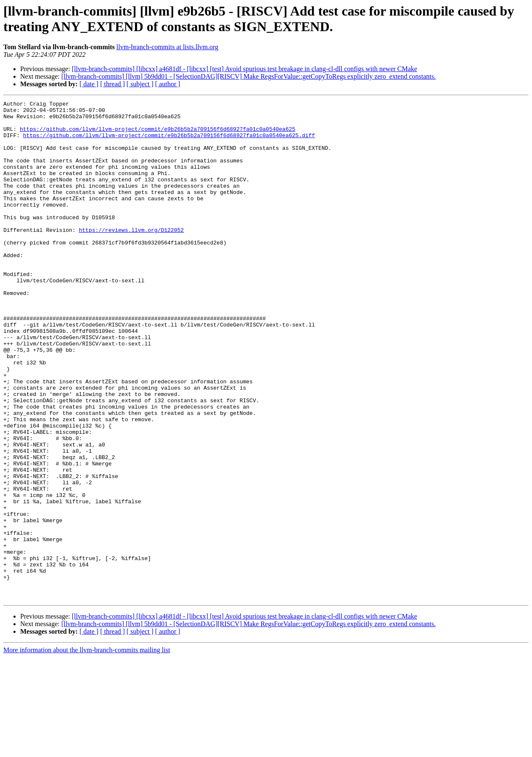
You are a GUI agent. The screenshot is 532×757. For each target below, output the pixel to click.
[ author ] (168, 84)
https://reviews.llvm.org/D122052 (131, 256)
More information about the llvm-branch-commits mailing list (87, 750)
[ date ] (89, 84)
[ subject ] (140, 84)
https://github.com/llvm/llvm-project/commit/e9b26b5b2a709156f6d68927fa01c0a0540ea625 (157, 135)
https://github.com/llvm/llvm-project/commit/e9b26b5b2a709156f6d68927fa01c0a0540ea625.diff (169, 143)
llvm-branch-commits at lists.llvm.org (167, 47)
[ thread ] (112, 84)
